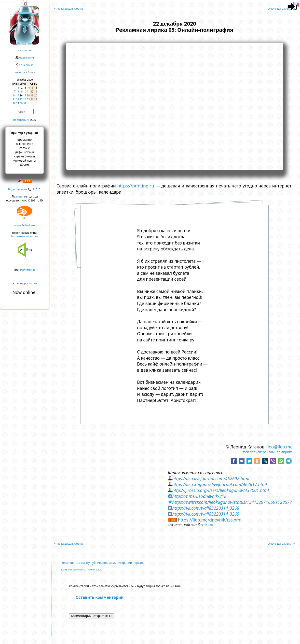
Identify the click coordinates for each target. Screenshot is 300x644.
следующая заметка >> (281, 9)
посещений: (21, 120)
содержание (26, 57)
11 (28, 92)
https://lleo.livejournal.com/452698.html (211, 478)
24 (25, 99)
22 (18, 99)
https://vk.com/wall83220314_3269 (206, 514)
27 (36, 99)
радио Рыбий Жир (24, 225)
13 (36, 92)
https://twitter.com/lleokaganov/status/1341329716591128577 (232, 502)
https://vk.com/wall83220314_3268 (206, 508)
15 (18, 95)
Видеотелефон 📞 (25, 189)
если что (207, 525)
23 (21, 99)
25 (28, 99)
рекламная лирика (278, 452)
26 (32, 99)
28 (14, 103)
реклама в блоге (25, 72)
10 (25, 92)
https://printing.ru (136, 186)
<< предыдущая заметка (68, 9)
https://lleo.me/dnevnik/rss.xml (210, 520)
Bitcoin (18, 197)
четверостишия (27, 283)
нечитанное (24, 50)
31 (25, 103)
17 (25, 95)
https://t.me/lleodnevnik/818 (199, 496)
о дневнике (26, 65)
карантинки (27, 270)
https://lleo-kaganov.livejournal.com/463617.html (219, 484)
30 (21, 103)
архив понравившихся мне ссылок (81, 569)
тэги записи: (252, 452)
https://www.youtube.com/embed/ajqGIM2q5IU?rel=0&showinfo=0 (175, 106)
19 (32, 95)
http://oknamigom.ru (24, 236)
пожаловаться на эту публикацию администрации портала (102, 563)
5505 (33, 120)
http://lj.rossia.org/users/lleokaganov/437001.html (220, 490)
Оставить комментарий (100, 597)
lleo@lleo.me (280, 447)
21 (14, 99)
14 (14, 95)
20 (36, 95)
